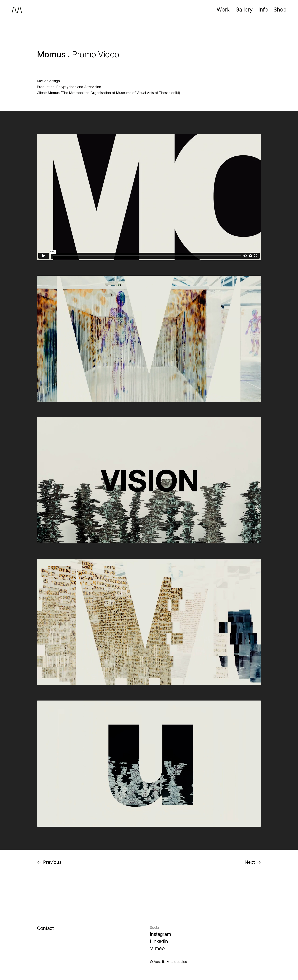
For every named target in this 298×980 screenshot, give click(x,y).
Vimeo (157, 948)
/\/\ (17, 10)
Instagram (160, 934)
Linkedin (159, 941)
